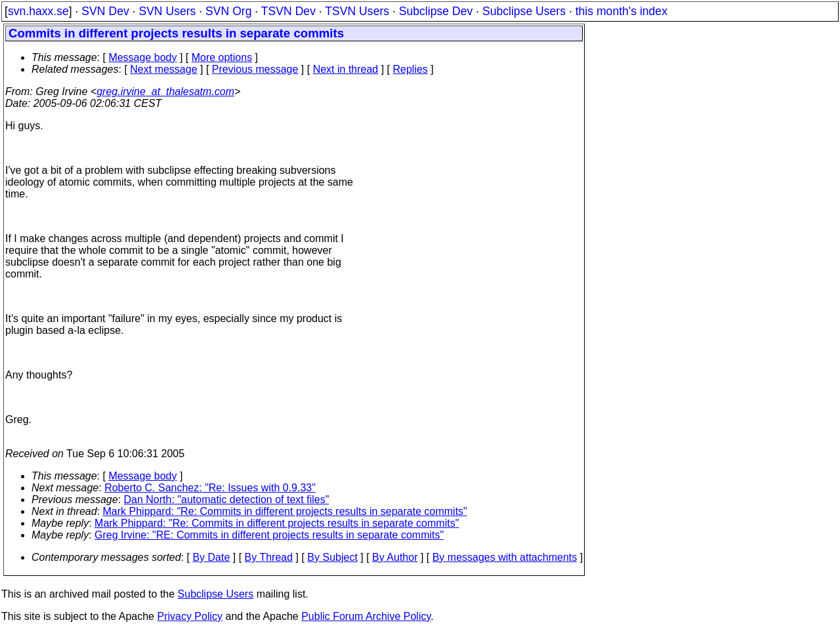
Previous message (255, 69)
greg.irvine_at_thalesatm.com (165, 92)
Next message (163, 69)
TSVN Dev (288, 11)
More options (222, 57)
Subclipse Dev (436, 11)
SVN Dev (105, 11)
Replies (410, 69)
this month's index (621, 11)
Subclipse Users (524, 11)
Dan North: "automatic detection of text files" (227, 500)
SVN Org (228, 11)
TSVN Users (357, 11)
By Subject (332, 557)
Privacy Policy (190, 616)
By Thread (269, 557)
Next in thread (346, 69)
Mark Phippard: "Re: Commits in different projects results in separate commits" (285, 511)
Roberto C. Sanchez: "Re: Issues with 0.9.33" (210, 488)
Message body (142, 57)
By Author (395, 557)
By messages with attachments (505, 557)
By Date (211, 557)
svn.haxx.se (38, 11)
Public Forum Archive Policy (366, 616)
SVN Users (167, 11)
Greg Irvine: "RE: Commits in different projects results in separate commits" (269, 535)
